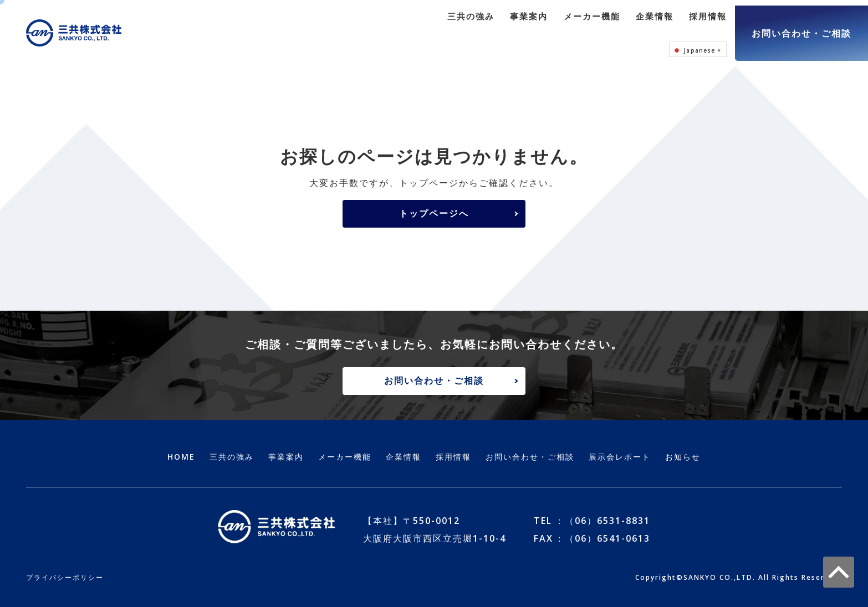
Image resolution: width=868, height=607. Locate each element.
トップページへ (434, 202)
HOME (181, 447)
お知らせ (683, 447)
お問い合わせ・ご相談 (801, 28)
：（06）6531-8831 (603, 511)
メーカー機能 (524, 28)
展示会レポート (620, 447)
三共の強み (408, 28)
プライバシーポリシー (65, 568)
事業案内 (463, 28)
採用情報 (635, 28)
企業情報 (584, 28)
